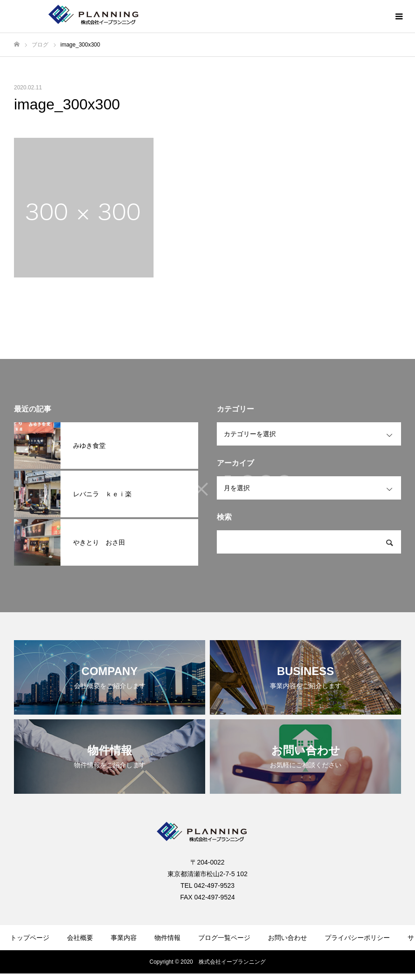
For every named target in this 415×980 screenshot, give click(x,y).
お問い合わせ (288, 938)
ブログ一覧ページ (224, 938)
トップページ (30, 938)
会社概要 (80, 938)
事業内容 (124, 938)
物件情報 (167, 938)
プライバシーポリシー (357, 938)
